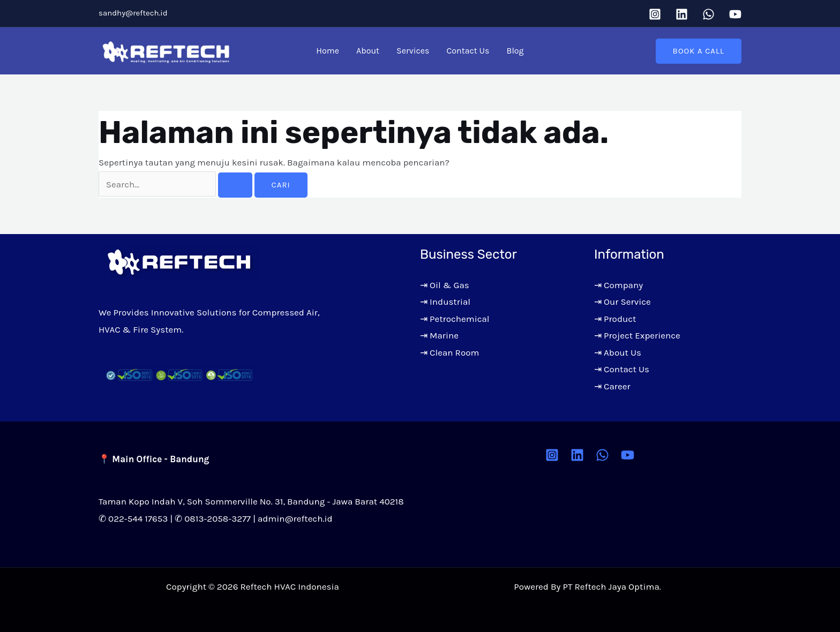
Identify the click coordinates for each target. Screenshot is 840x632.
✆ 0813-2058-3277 (213, 518)
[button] (699, 51)
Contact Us (468, 51)
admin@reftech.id (295, 518)
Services (413, 51)
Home (328, 51)
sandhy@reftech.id (133, 13)
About (368, 51)
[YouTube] (735, 14)
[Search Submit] (235, 185)
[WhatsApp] (708, 14)
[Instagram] (655, 14)
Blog (515, 51)
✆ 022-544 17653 (133, 518)
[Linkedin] (682, 14)
